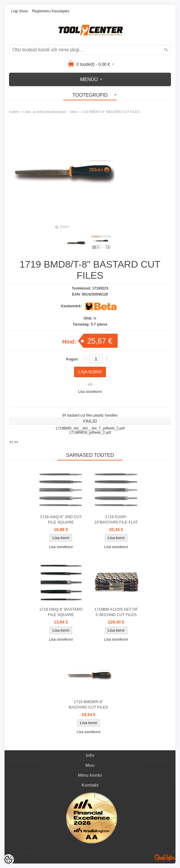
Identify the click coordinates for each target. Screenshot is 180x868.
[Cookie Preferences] (8, 860)
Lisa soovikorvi (90, 392)
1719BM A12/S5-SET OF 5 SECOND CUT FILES (116, 612)
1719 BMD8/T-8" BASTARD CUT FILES (110, 112)
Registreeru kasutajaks (51, 11)
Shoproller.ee (165, 857)
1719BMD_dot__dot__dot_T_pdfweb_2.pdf (90, 428)
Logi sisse (19, 11)
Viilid (73, 112)
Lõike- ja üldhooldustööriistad (44, 112)
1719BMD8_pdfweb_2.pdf (90, 432)
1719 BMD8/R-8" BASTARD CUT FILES (88, 704)
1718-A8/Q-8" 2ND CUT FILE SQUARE (61, 519)
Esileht (14, 112)
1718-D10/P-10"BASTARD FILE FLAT (116, 519)
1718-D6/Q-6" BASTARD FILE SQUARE (61, 612)
